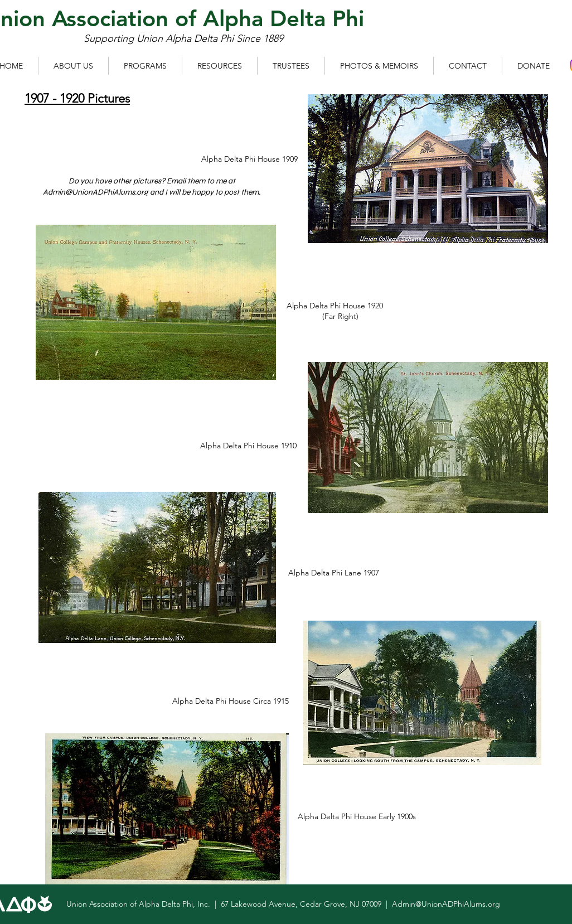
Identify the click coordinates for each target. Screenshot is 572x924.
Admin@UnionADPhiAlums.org (96, 192)
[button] (73, 66)
